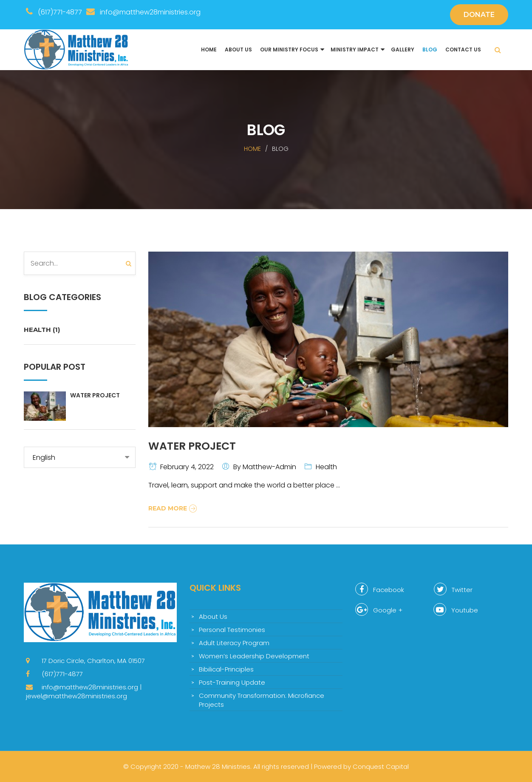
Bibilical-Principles (226, 669)
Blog (430, 50)
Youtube (456, 609)
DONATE (479, 15)
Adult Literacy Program (234, 643)
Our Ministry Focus (289, 50)
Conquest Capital (381, 766)
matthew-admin (269, 467)
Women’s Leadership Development (254, 656)
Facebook (380, 589)
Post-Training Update (232, 682)
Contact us (463, 50)
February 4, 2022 (187, 467)
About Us (238, 50)
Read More (174, 508)
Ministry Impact (355, 50)
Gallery (403, 50)
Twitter (453, 589)
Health (42, 330)
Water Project (95, 395)
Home (209, 50)
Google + (379, 609)
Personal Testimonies (232, 630)
